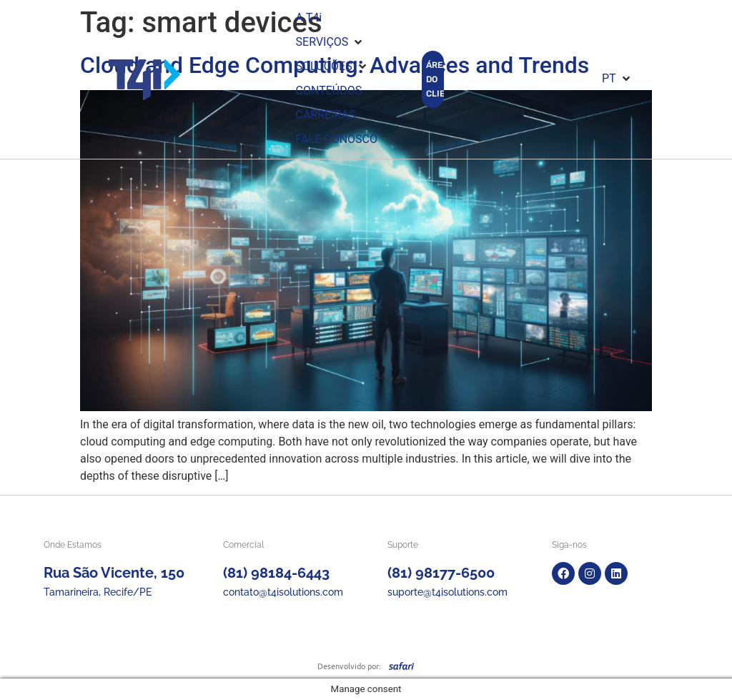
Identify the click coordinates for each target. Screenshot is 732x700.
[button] (331, 42)
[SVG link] (401, 666)
